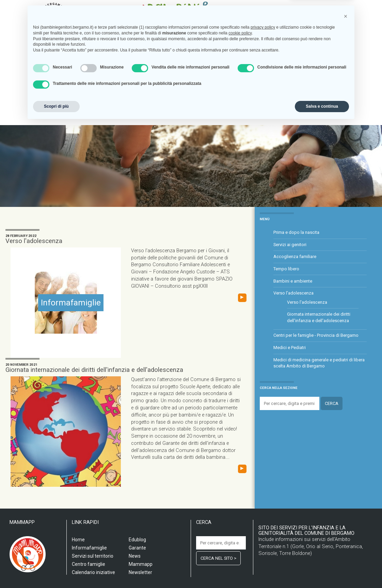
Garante (305, 96)
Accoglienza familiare (295, 257)
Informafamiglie (197, 96)
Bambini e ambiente (293, 281)
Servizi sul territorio (108, 96)
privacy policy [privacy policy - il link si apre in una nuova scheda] (263, 491)
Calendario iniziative (244, 96)
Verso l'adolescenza (34, 241)
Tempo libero (286, 269)
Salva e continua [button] (322, 570)
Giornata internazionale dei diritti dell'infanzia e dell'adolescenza (94, 370)
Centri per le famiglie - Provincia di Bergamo (316, 335)
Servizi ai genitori (290, 245)
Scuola (72, 96)
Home (53, 96)
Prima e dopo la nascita (296, 232)
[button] (346, 480)
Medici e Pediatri (290, 348)
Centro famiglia (155, 96)
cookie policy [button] (240, 497)
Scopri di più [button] (56, 570)
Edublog (281, 96)
